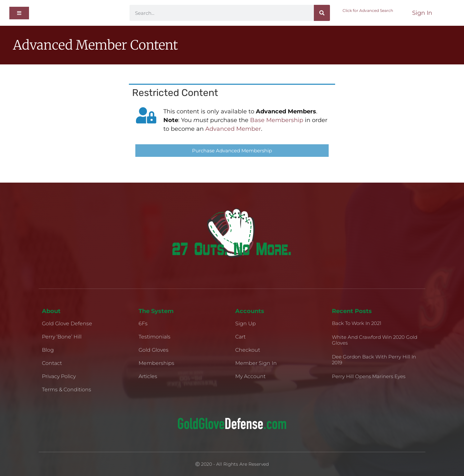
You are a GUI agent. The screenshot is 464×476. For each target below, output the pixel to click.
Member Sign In (256, 363)
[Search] (322, 13)
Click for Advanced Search (368, 10)
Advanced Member (233, 129)
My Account (250, 376)
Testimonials (155, 337)
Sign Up (246, 324)
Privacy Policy (59, 376)
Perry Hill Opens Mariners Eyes (369, 376)
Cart (240, 337)
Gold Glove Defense (67, 324)
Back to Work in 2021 (357, 323)
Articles (148, 376)
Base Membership (277, 120)
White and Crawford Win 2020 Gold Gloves (375, 340)
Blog (48, 350)
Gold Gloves (154, 350)
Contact (52, 363)
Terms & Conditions (67, 390)
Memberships (156, 363)
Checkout (248, 350)
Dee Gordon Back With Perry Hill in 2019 (374, 360)
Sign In (422, 13)
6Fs (143, 324)
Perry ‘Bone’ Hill (62, 337)
